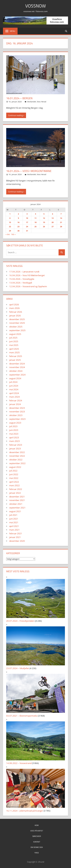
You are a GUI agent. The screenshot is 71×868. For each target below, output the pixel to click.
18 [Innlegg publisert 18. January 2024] (35, 222)
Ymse (37, 853)
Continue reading (15, 115)
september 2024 (17, 375)
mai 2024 (14, 389)
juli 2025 (13, 338)
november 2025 (17, 323)
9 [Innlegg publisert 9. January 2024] (18, 218)
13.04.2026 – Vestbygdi (21, 283)
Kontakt (37, 842)
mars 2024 (14, 397)
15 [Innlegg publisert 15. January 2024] (10, 222)
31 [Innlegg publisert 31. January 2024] (27, 231)
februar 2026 (16, 312)
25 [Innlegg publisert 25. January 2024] (35, 227)
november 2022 (17, 456)
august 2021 (15, 511)
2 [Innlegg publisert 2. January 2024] (18, 214)
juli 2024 (13, 382)
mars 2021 (14, 530)
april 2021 (14, 526)
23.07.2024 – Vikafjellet (18, 668)
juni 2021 (14, 519)
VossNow (36, 6)
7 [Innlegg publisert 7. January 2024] (61, 214)
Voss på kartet (37, 831)
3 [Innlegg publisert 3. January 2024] (27, 214)
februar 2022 (16, 489)
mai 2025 (14, 345)
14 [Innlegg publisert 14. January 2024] (61, 218)
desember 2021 (17, 497)
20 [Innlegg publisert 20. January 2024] (53, 222)
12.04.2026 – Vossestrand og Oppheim (28, 286)
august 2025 (15, 334)
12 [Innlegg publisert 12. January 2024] (44, 218)
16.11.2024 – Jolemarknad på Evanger (25, 811)
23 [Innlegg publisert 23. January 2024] (18, 227)
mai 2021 (14, 522)
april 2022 (14, 482)
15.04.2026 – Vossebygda (22, 279)
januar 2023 (15, 449)
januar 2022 (15, 493)
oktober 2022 (16, 460)
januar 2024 (15, 404)
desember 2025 (17, 319)
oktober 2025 (16, 327)
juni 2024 (14, 386)
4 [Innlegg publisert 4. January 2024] (35, 214)
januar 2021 (15, 537)
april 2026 (14, 305)
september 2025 (17, 330)
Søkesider (37, 836)
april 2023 (14, 437)
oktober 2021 (16, 504)
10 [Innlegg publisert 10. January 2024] (27, 218)
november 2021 (17, 500)
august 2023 (15, 423)
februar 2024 (16, 400)
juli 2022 (13, 471)
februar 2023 (16, 445)
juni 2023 (14, 430)
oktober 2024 (16, 371)
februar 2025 (16, 356)
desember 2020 (17, 541)
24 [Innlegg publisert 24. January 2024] (27, 227)
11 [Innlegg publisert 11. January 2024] (35, 218)
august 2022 (15, 467)
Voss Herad (42, 102)
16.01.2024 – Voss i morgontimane (29, 171)
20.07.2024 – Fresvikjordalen (20, 621)
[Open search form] (66, 31)
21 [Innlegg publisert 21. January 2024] (61, 222)
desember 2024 (17, 364)
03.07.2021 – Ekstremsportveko (22, 716)
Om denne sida (37, 847)
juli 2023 (13, 426)
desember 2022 (17, 452)
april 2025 (14, 349)
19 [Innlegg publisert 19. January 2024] (44, 222)
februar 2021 (16, 533)
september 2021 (17, 508)
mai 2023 (14, 434)
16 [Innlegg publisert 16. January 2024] (18, 222)
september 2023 (17, 419)
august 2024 (15, 378)
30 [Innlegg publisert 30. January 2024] (18, 231)
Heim (37, 825)
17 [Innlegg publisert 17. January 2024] (27, 222)
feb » (14, 234)
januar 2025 (15, 360)
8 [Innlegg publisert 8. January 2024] (10, 218)
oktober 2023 (16, 415)
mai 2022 (14, 478)
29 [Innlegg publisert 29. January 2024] (10, 231)
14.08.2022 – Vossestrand (19, 763)
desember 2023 (17, 408)
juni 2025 (14, 341)
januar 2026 (15, 316)
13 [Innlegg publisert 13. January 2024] (53, 218)
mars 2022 (14, 485)
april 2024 (14, 393)
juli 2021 (13, 515)
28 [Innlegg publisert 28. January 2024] (61, 227)
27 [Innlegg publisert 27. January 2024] (53, 227)
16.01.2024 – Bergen (19, 98)
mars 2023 (14, 441)
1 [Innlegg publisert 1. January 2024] (10, 214)
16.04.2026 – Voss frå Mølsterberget (27, 275)
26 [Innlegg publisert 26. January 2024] (44, 227)
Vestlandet (32, 102)
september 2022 (17, 463)
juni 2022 (14, 474)
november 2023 (17, 412)
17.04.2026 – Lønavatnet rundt (24, 272)
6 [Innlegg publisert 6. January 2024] (53, 214)
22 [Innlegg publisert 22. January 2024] (10, 227)
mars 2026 (14, 308)
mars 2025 (14, 352)
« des (8, 234)
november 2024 (17, 367)
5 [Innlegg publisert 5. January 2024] (44, 214)
